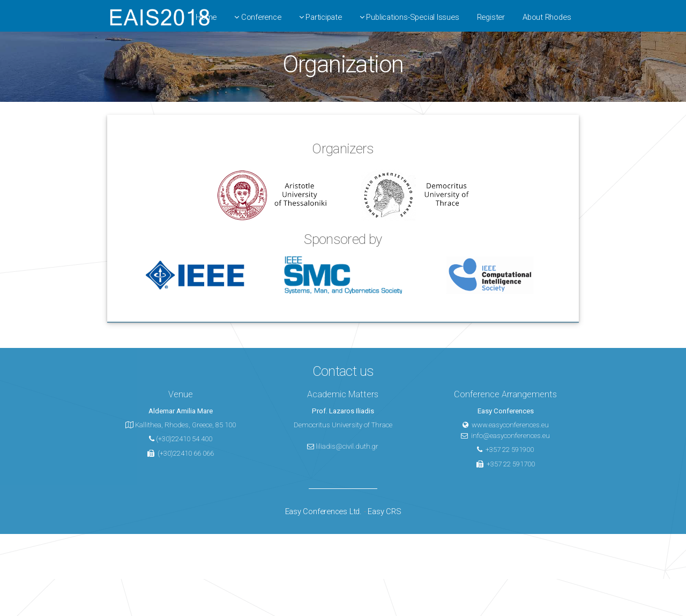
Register (491, 17)
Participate (320, 17)
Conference (258, 17)
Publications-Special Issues (409, 17)
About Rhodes (547, 17)
